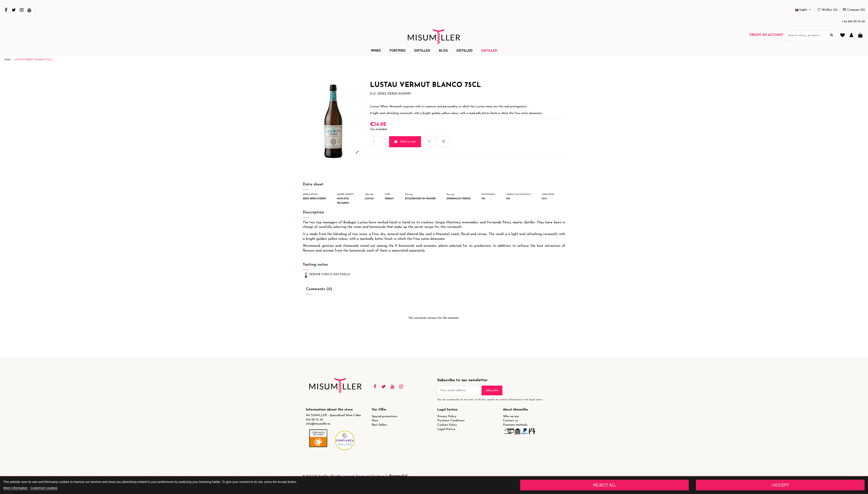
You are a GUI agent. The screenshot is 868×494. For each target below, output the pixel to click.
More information (16, 488)
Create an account (766, 35)
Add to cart (405, 142)
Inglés (804, 10)
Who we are (511, 416)
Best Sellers (379, 425)
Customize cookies (44, 488)
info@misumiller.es (318, 424)
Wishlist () (828, 10)
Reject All (605, 485)
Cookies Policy (447, 425)
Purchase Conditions (451, 421)
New (375, 421)
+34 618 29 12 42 (853, 22)
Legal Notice (446, 429)
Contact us (510, 421)
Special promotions (385, 416)
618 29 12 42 (314, 420)
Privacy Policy (447, 416)
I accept (780, 485)
